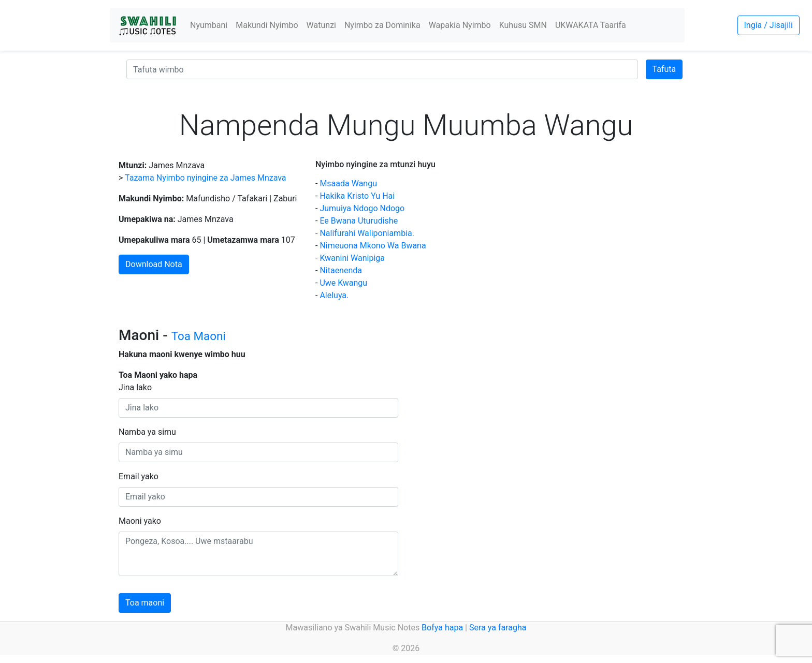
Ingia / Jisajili (769, 25)
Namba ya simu (147, 432)
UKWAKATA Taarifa (591, 25)
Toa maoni (145, 603)
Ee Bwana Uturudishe (359, 221)
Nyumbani (209, 25)
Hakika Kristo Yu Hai (357, 196)
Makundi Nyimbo (267, 25)
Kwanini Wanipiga (352, 258)
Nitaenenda (341, 270)
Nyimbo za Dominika (382, 25)
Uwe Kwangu (343, 283)
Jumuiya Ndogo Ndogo (362, 208)
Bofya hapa (442, 628)
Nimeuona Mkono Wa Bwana (373, 246)
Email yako (139, 476)
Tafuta (664, 69)
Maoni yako (140, 521)
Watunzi (321, 25)
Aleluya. (334, 295)
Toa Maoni (199, 336)
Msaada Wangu (348, 183)
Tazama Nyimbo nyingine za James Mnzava (206, 178)
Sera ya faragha (498, 628)
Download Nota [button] (154, 264)
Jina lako (135, 387)
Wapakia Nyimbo (460, 25)
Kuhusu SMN (523, 25)
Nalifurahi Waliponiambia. (367, 233)
